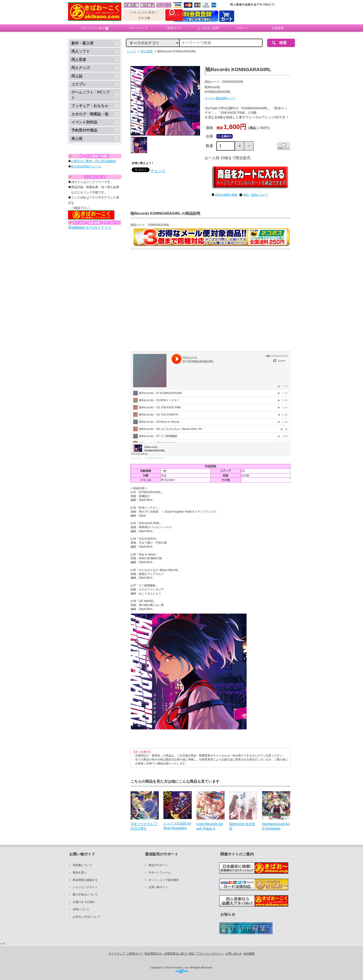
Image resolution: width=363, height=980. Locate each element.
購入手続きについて (85, 895)
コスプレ (79, 84)
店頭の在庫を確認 (226, 195)
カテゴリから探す (95, 28)
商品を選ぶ (80, 873)
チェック (158, 171)
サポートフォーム (160, 873)
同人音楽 (79, 60)
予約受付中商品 (84, 130)
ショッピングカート (85, 887)
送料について (81, 909)
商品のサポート (158, 865)
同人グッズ (81, 68)
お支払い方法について (87, 917)
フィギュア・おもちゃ (90, 106)
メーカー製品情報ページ (220, 98)
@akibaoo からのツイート (90, 227)
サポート (243, 28)
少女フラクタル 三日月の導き (144, 826)
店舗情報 (278, 28)
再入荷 (77, 139)
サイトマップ (139, 28)
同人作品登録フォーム (86, 166)
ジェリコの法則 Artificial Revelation (177, 826)
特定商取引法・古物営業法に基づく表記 (170, 954)
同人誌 (77, 76)
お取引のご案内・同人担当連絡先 (94, 161)
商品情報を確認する (85, 880)
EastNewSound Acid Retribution (276, 826)
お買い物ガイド (158, 887)
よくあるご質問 (208, 28)
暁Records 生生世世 (242, 826)
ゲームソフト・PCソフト (91, 95)
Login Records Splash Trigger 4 (210, 826)
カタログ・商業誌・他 (90, 114)
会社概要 (249, 954)
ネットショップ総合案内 (164, 880)
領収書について (82, 865)
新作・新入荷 (82, 43)
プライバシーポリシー (210, 954)
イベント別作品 (84, 122)
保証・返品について (256, 195)
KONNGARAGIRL (155, 458)
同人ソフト (81, 51)
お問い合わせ (234, 954)
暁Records (136, 458)
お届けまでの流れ (84, 902)
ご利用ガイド (173, 28)
